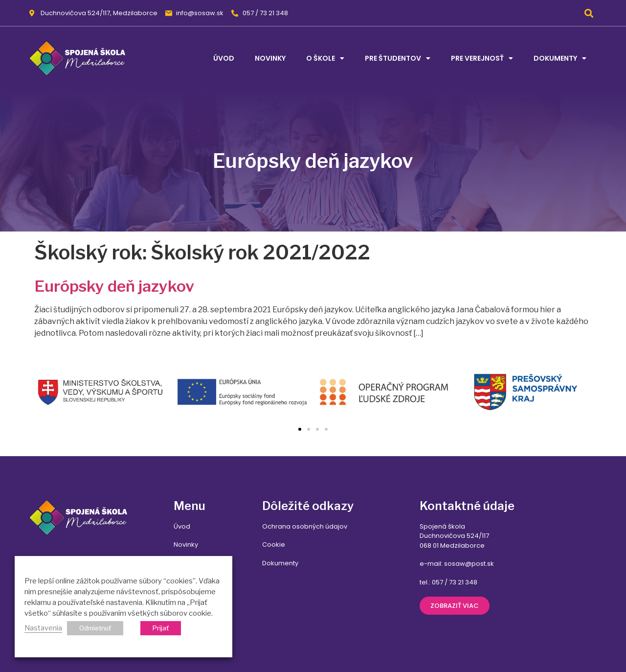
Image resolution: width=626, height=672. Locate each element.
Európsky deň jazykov (114, 286)
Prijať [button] (161, 628)
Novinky (270, 58)
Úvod (224, 58)
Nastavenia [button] (43, 628)
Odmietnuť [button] (95, 628)
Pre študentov (398, 58)
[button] (589, 13)
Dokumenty (560, 58)
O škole (325, 58)
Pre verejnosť (482, 58)
